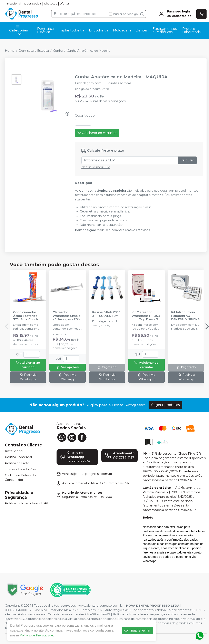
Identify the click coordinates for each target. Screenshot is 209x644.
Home (10, 51)
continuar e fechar (138, 630)
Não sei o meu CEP (96, 167)
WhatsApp (50, 4)
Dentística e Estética (34, 51)
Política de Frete (17, 463)
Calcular (187, 160)
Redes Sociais (32, 4)
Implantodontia (71, 30)
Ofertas (64, 4)
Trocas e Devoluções (20, 469)
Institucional (13, 4)
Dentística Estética (45, 30)
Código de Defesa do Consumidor (20, 477)
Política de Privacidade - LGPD (27, 503)
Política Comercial (18, 457)
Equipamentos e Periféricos (165, 30)
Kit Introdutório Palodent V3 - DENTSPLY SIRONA (186, 316)
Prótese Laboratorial (192, 30)
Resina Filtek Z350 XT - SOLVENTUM (106, 314)
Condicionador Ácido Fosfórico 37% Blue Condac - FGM (28, 316)
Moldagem (122, 30)
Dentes (142, 30)
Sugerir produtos (165, 405)
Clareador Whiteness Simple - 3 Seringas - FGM (67, 316)
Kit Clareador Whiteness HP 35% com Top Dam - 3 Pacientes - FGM (146, 316)
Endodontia (99, 30)
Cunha (58, 51)
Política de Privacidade (37, 635)
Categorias (19, 30)
